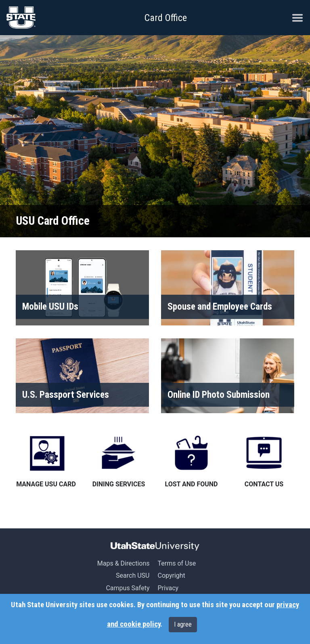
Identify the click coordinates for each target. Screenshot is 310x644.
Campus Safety (128, 588)
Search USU (133, 575)
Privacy (168, 588)
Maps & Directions (124, 563)
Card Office (166, 18)
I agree (183, 624)
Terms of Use (177, 563)
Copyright (171, 575)
